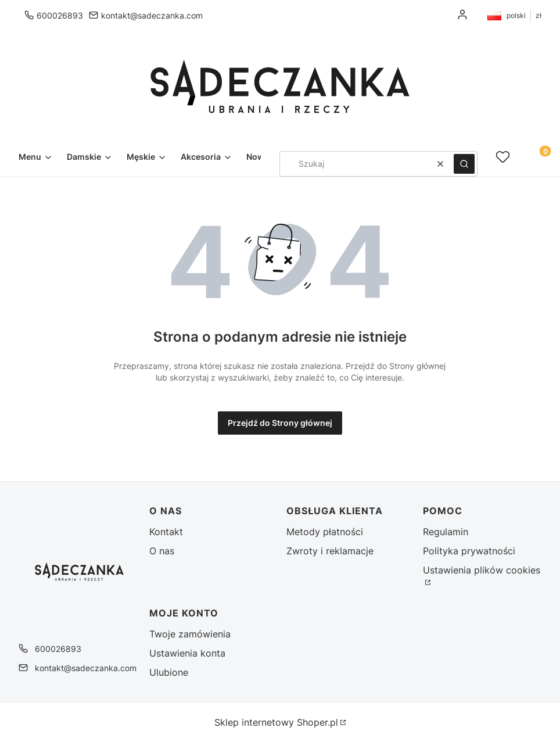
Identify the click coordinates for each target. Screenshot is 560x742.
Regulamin (446, 532)
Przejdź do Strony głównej (280, 423)
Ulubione (169, 672)
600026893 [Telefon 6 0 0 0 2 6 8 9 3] (60, 15)
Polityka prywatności (469, 551)
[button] (464, 164)
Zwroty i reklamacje (330, 551)
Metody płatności (325, 532)
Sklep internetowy (276, 722)
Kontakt (166, 532)
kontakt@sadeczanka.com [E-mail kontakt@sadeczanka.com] (152, 15)
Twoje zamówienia (190, 634)
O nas (162, 551)
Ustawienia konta (187, 653)
